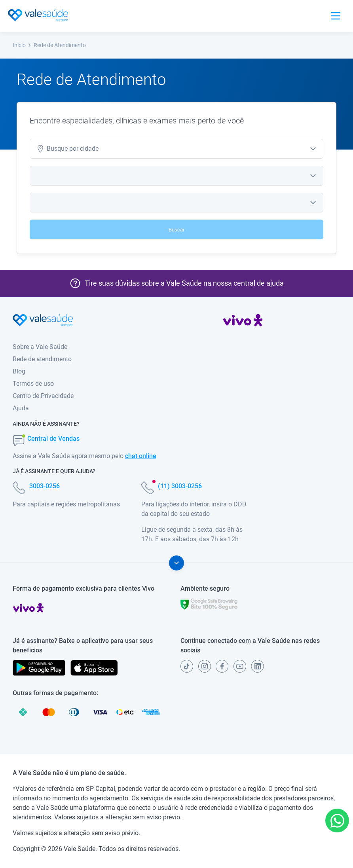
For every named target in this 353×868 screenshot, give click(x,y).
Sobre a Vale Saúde (40, 347)
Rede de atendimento (42, 359)
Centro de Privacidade (43, 396)
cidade (67, 149)
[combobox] (176, 149)
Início (22, 45)
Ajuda (21, 408)
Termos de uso (33, 384)
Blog (19, 371)
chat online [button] (141, 456)
